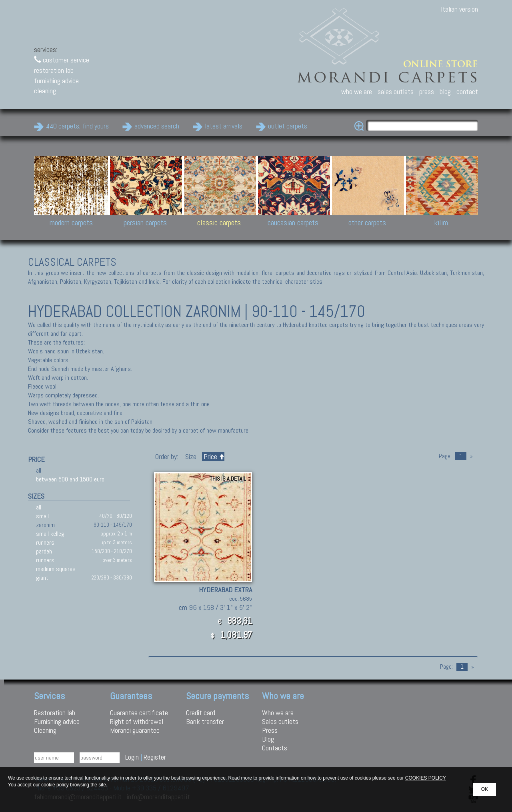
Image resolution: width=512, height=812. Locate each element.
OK (485, 789)
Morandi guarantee (135, 730)
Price (213, 456)
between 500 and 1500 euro (70, 479)
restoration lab (54, 70)
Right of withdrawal (137, 721)
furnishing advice (56, 81)
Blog (268, 739)
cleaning (45, 91)
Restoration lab (55, 713)
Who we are (278, 713)
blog (445, 91)
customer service (62, 60)
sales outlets (396, 91)
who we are (357, 91)
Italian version (459, 9)
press (427, 91)
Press (270, 730)
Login (132, 757)
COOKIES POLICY (426, 778)
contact (467, 91)
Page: (445, 456)
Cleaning (45, 730)
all (39, 470)
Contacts (275, 748)
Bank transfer (205, 721)
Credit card (201, 713)
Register (155, 757)
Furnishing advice (57, 721)
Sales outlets (280, 721)
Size (191, 456)
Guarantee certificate (139, 713)
